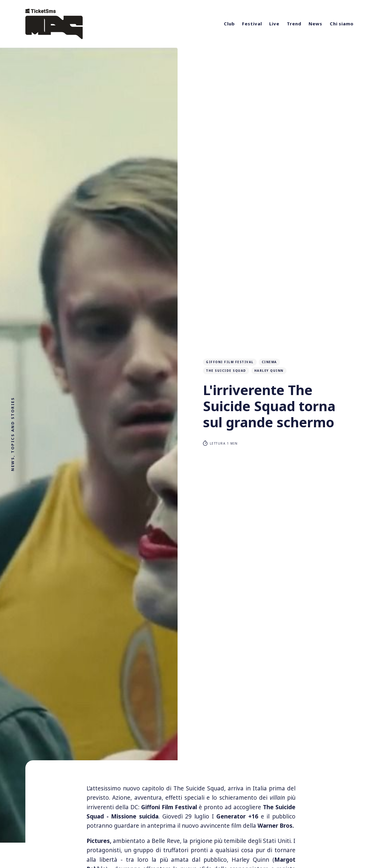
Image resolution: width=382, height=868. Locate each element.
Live (274, 24)
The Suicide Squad (226, 371)
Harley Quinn (269, 371)
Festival (252, 24)
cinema (269, 362)
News (315, 24)
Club (229, 24)
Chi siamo (342, 24)
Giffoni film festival (230, 362)
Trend (294, 24)
